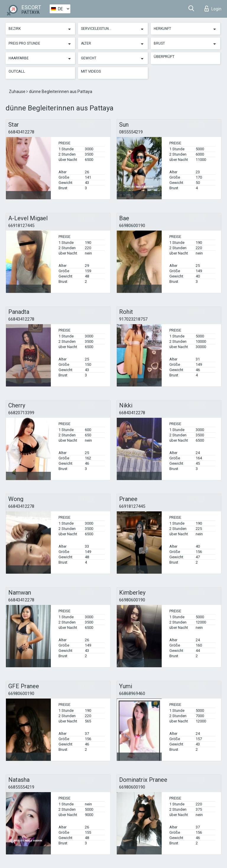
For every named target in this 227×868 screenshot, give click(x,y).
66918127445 (21, 226)
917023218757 (133, 319)
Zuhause (18, 92)
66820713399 (21, 413)
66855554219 (21, 787)
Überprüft (164, 57)
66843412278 (21, 132)
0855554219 (131, 132)
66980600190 (132, 226)
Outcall (17, 71)
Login (213, 9)
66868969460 (132, 694)
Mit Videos (91, 71)
